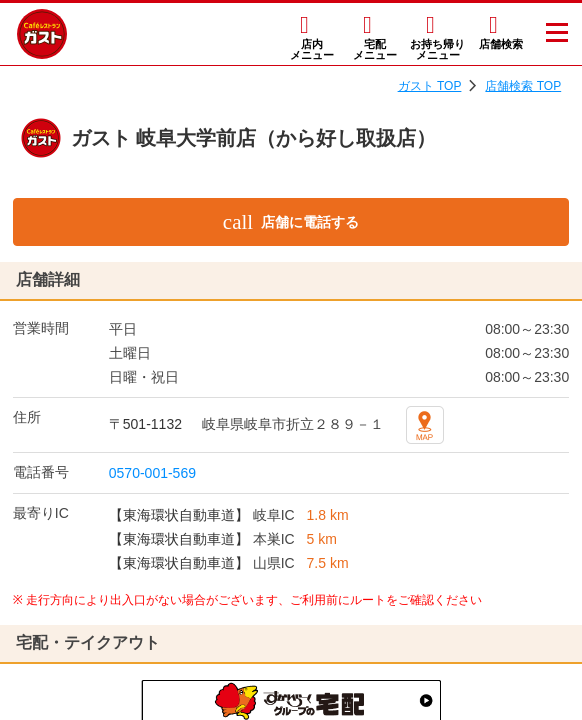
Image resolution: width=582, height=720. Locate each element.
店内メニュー (312, 49)
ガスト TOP (430, 86)
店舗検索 (501, 44)
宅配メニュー (375, 49)
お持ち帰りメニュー (437, 49)
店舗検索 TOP (523, 86)
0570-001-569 (152, 473)
